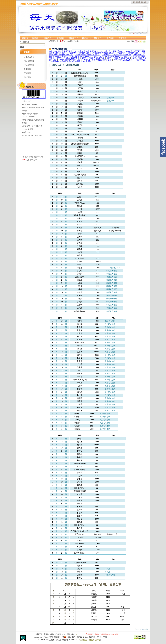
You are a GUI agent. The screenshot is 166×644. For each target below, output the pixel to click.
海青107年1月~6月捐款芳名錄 (61, 51)
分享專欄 (32, 70)
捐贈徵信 (85, 38)
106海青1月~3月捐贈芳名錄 (127, 53)
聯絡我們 (136, 2)
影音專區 (123, 38)
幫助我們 (98, 38)
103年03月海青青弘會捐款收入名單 (83, 56)
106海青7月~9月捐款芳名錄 (112, 51)
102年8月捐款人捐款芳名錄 (69, 60)
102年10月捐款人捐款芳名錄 (118, 58)
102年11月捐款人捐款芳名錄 (93, 58)
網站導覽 (144, 2)
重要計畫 (61, 38)
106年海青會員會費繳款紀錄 (103, 53)
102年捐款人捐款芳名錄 (123, 60)
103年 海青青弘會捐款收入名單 (87, 55)
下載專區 (27, 73)
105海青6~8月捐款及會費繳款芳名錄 (116, 55)
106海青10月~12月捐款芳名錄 (87, 51)
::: (20, 37)
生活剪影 (111, 38)
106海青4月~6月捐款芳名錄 (78, 53)
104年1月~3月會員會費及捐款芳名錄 (97, 60)
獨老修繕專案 (29, 61)
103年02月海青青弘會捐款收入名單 (113, 56)
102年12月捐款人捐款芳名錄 (68, 58)
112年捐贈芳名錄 (72, 41)
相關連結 (27, 77)
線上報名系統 (29, 57)
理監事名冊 (74, 38)
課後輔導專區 (29, 65)
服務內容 (48, 38)
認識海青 (36, 38)
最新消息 (25, 38)
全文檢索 (26, 42)
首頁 (62, 41)
